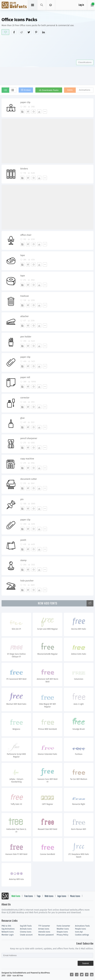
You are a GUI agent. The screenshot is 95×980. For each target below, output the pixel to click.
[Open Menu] (51, 5)
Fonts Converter (63, 926)
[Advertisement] (48, 59)
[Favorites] (34, 112)
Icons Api (79, 932)
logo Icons (62, 896)
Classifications (85, 62)
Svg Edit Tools (26, 926)
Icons (70, 90)
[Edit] (28, 112)
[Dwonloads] (39, 112)
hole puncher (27, 581)
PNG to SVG (6, 926)
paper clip (25, 102)
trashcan (25, 296)
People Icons (81, 929)
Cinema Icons (26, 932)
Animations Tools (82, 926)
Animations (85, 90)
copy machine (27, 459)
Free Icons (29, 896)
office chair (26, 235)
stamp (23, 560)
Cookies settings (82, 935)
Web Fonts (16, 896)
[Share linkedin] (44, 32)
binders (24, 169)
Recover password (46, 935)
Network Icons (8, 932)
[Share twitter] (29, 32)
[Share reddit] (21, 32)
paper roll (25, 377)
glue (22, 418)
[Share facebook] (14, 32)
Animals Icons (26, 929)
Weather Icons (63, 929)
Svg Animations (8, 929)
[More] (45, 112)
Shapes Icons (62, 932)
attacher (24, 316)
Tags (39, 896)
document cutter (29, 479)
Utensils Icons (44, 932)
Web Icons (49, 896)
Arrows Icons (44, 929)
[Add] (22, 112)
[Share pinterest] (36, 32)
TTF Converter (44, 926)
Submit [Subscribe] (86, 963)
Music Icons (75, 896)
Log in (81, 5)
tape (23, 255)
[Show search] (42, 5)
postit (23, 540)
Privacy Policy (62, 935)
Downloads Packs (50, 90)
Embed (27, 90)
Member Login (8, 935)
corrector (25, 398)
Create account (26, 935)
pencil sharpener (29, 438)
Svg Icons (14, 5)
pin (22, 499)
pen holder (26, 337)
